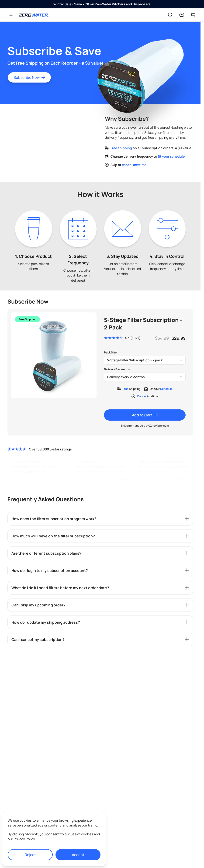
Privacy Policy (24, 839)
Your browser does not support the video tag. (52, 137)
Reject (30, 855)
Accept (78, 855)
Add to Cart (145, 415)
